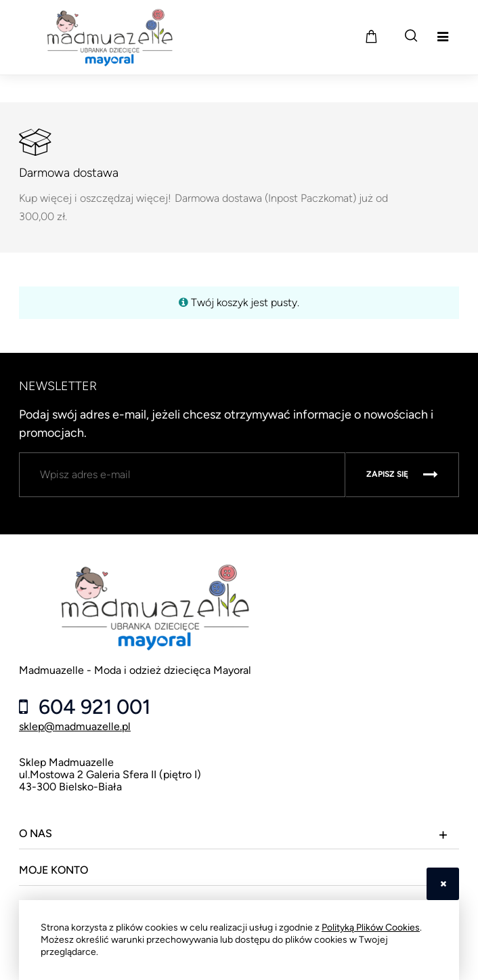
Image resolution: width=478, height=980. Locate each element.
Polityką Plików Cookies (371, 928)
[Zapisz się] (402, 475)
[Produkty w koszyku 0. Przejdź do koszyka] (371, 36)
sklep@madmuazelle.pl (75, 726)
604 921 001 (92, 707)
